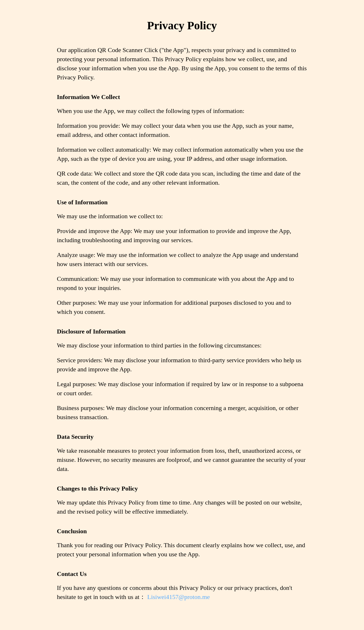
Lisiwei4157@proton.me (179, 597)
